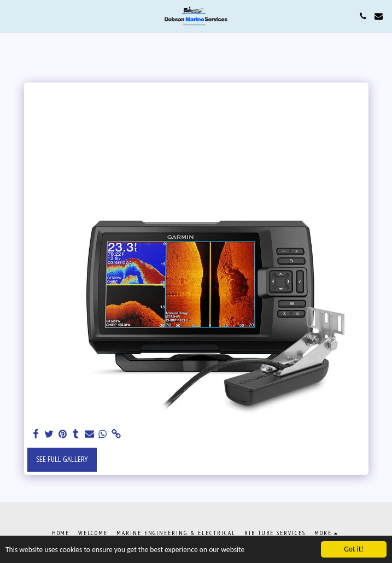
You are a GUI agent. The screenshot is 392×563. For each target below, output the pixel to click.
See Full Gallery (62, 459)
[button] (12, 16)
